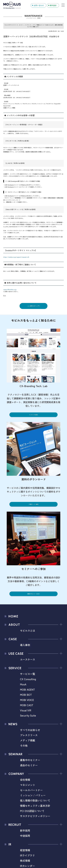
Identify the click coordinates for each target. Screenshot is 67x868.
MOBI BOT (26, 695)
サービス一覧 (28, 674)
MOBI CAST (27, 705)
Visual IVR (26, 710)
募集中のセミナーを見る (33, 594)
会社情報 (25, 780)
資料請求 (53, 5)
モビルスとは (28, 630)
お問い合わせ (39, 5)
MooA (23, 684)
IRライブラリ (27, 855)
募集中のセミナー (30, 760)
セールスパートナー (31, 790)
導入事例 (25, 645)
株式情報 (25, 861)
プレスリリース (29, 735)
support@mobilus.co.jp (10, 289)
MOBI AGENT (27, 689)
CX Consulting (28, 679)
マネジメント (28, 785)
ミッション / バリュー (33, 795)
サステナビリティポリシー (35, 816)
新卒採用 (25, 830)
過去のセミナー (29, 765)
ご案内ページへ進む (33, 504)
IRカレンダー (27, 866)
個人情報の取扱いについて (35, 800)
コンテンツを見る (33, 415)
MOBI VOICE (27, 700)
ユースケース (28, 659)
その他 (24, 746)
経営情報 (25, 850)
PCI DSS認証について (32, 811)
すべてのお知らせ (30, 730)
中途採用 (25, 836)
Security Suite (28, 715)
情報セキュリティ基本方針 (35, 806)
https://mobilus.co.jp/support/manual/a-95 (16, 257)
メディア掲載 (28, 740)
